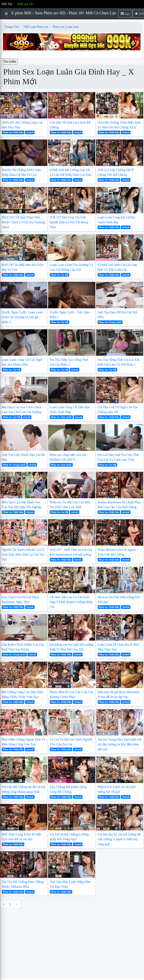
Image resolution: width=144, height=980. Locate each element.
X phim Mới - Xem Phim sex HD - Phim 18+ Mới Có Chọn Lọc (64, 13)
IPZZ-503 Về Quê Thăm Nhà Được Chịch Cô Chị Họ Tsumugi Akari (24, 222)
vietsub (30, 132)
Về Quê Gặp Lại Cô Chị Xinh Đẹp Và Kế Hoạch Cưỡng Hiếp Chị (71, 602)
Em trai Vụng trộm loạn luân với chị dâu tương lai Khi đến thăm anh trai (120, 744)
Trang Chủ (12, 27)
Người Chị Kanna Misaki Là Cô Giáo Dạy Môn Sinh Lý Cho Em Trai (23, 555)
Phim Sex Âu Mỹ (59, 275)
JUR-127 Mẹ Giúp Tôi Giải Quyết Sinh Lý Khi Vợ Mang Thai (69, 222)
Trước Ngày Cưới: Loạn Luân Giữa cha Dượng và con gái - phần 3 (22, 317)
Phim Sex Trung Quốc (110, 322)
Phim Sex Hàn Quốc (61, 417)
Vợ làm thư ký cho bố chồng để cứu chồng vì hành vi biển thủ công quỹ (119, 839)
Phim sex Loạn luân (66, 27)
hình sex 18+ (26, 4)
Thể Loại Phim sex (36, 27)
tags (125, 14)
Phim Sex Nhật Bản (13, 132)
